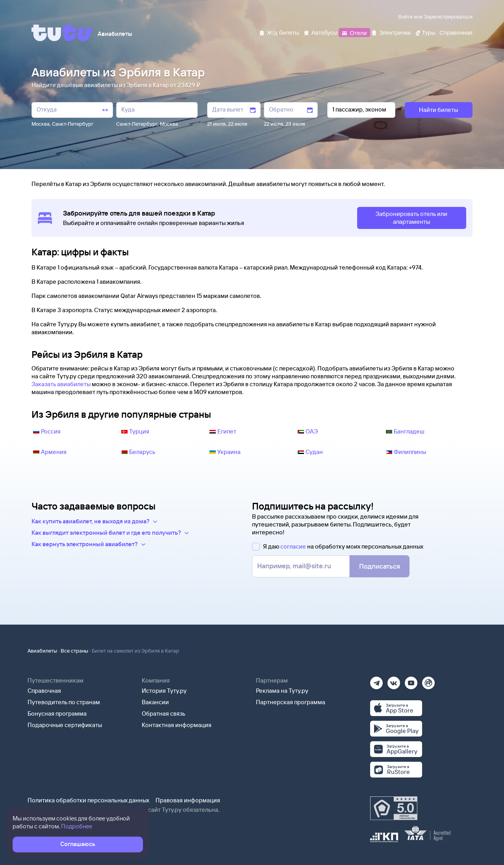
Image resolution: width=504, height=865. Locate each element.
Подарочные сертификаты (65, 725)
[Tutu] (62, 33)
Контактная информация (177, 725)
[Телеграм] (376, 680)
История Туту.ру (164, 691)
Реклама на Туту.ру (282, 691)
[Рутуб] (428, 680)
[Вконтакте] (394, 680)
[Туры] (425, 32)
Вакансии (155, 702)
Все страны (74, 651)
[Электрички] (391, 32)
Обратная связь (164, 713)
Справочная (44, 691)
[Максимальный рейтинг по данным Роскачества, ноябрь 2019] (394, 808)
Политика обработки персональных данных (88, 800)
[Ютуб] (411, 680)
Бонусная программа (57, 713)
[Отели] (354, 32)
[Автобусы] (321, 32)
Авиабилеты (42, 651)
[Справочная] (456, 32)
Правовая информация (188, 800)
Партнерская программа (291, 702)
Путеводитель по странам (64, 702)
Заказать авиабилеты (61, 384)
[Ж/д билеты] (279, 32)
